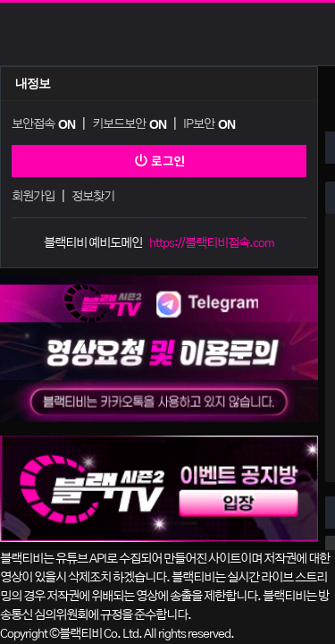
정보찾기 (93, 197)
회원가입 (33, 197)
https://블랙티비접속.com (212, 243)
